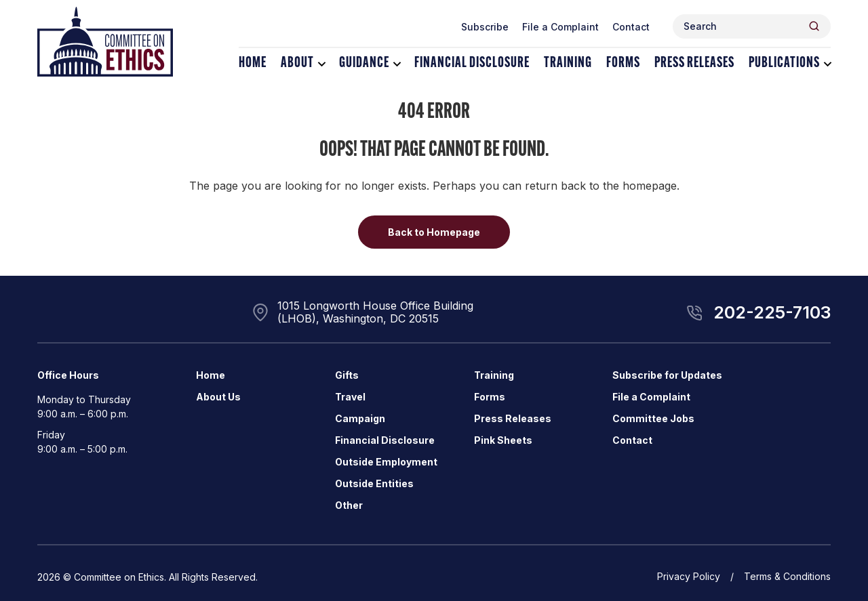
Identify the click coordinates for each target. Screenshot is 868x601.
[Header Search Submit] (814, 26)
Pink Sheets (503, 440)
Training (568, 63)
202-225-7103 (772, 312)
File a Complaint (560, 27)
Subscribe (485, 27)
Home (253, 63)
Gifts (347, 375)
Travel (350, 397)
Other (349, 505)
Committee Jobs (653, 418)
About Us (218, 397)
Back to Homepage (434, 232)
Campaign (360, 418)
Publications (784, 63)
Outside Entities (374, 483)
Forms (623, 63)
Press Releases (694, 63)
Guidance (364, 63)
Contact (631, 27)
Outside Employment (386, 462)
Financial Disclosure (472, 63)
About (297, 63)
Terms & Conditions (787, 576)
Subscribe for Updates (667, 375)
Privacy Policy (689, 576)
